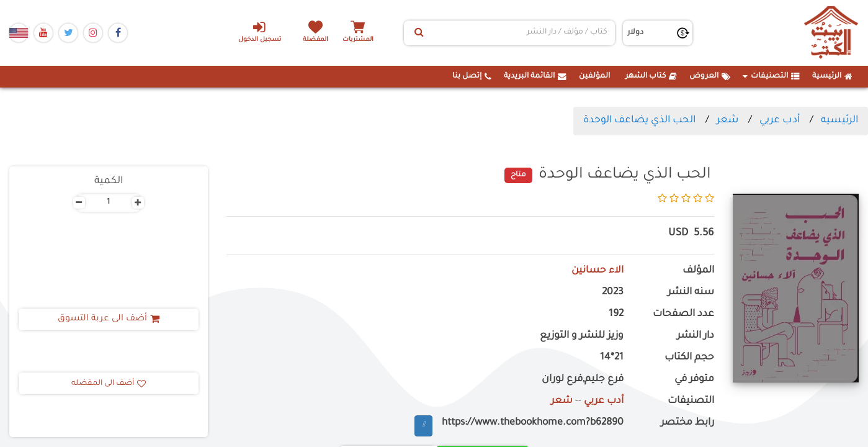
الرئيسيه (839, 120)
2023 (613, 293)
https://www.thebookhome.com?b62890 (533, 423)
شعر (727, 120)
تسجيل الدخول (259, 32)
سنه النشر (691, 293)
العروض (710, 76)
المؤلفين (594, 76)
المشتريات (359, 40)
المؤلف (698, 271)
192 (616, 314)
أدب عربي (780, 120)
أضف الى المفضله (109, 384)
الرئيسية (832, 76)
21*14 (612, 358)
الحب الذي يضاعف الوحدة (639, 120)
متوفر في (694, 380)
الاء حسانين (597, 271)
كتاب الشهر (651, 76)
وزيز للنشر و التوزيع (582, 336)
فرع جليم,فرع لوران (583, 380)
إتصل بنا (472, 76)
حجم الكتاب (689, 358)
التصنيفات (771, 76)
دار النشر (696, 336)
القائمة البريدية (535, 76)
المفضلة (316, 40)
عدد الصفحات (683, 314)
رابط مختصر (687, 423)
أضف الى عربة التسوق (108, 319)
